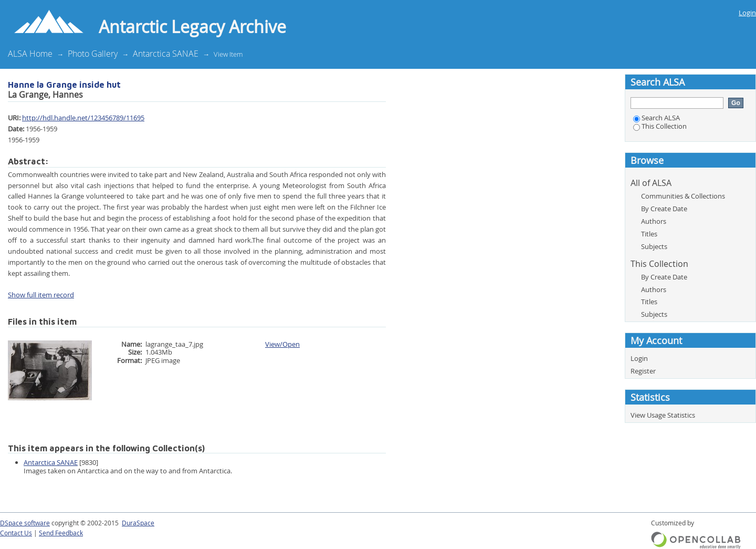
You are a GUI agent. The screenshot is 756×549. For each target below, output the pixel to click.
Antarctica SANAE (166, 54)
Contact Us (16, 533)
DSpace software (25, 523)
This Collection (660, 126)
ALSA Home (30, 54)
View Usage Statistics (663, 415)
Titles (649, 234)
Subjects (654, 246)
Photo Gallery (93, 54)
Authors (654, 221)
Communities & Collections (683, 196)
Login (747, 13)
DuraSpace (138, 523)
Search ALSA (657, 118)
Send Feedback (61, 533)
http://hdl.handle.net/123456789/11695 (83, 118)
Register (643, 371)
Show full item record (41, 295)
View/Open (282, 344)
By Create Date (664, 209)
